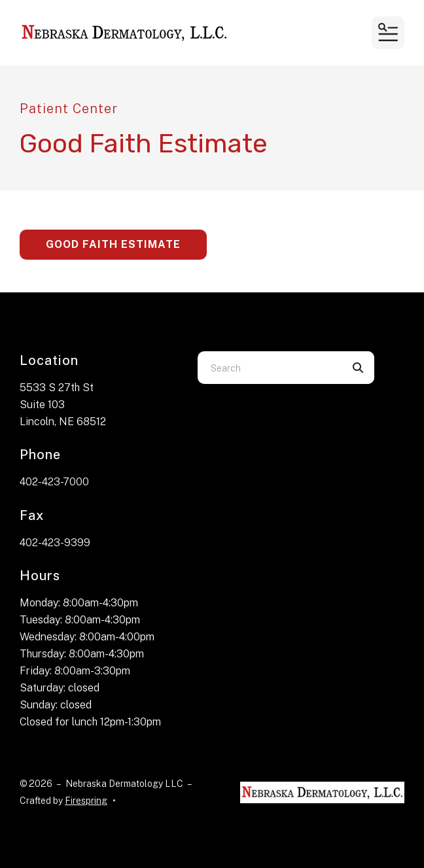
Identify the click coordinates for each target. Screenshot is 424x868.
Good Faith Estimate (113, 244)
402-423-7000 (54, 482)
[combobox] (270, 368)
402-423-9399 (55, 543)
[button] (388, 33)
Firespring (86, 801)
